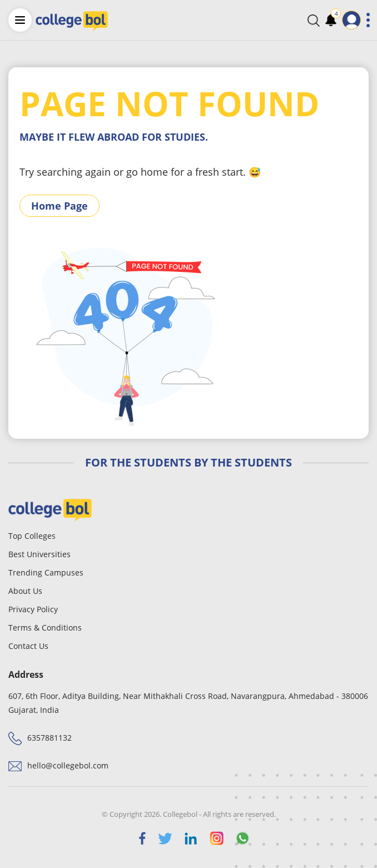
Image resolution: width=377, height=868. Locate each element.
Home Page (59, 206)
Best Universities (39, 554)
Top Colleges (32, 536)
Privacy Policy (33, 609)
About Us (25, 591)
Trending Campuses (46, 572)
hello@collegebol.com (68, 765)
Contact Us (28, 646)
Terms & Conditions (45, 628)
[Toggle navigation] (368, 20)
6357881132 (49, 738)
